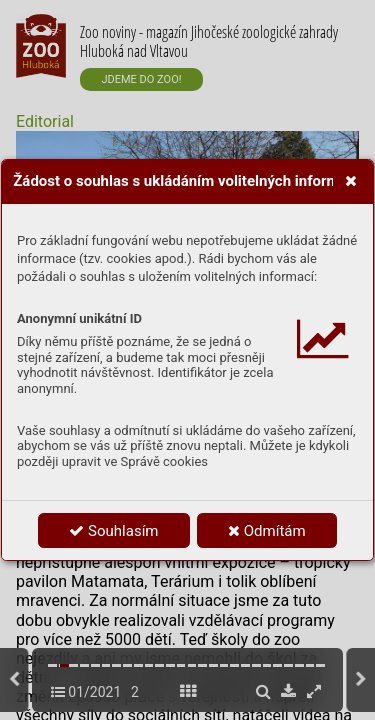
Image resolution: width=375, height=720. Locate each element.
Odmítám (267, 531)
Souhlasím (113, 531)
